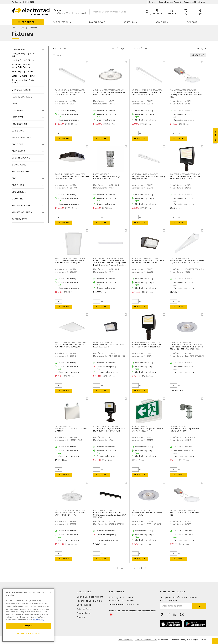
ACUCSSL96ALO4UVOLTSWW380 (70, 90)
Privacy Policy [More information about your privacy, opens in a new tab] (38, 620)
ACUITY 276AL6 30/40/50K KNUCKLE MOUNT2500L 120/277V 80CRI (109, 430)
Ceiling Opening (21, 158)
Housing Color (21, 205)
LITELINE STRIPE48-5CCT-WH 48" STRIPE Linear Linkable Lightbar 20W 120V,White (109, 515)
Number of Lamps (22, 212)
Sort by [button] (200, 48)
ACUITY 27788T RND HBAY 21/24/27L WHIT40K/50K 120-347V (71, 514)
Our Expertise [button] (61, 22)
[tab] (28, 50)
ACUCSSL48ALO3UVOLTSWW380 (147, 90)
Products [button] (28, 22)
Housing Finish (20, 124)
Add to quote (178, 391)
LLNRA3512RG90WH (141, 510)
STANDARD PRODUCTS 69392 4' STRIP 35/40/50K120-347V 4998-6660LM (187, 262)
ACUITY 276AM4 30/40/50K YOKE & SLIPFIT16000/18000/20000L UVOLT (147, 346)
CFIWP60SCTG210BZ (103, 342)
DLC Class (18, 185)
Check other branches (68, 120)
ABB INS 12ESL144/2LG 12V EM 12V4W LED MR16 (71, 430)
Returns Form (84, 609)
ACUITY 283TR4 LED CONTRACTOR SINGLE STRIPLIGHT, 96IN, (70, 94)
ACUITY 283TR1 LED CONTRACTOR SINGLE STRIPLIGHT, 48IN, (147, 94)
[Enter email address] (176, 606)
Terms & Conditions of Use (146, 640)
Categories (19, 49)
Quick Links (84, 592)
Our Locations (84, 605)
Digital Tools (97, 22)
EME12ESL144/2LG (63, 426)
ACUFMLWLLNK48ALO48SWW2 (146, 174)
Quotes (152, 2)
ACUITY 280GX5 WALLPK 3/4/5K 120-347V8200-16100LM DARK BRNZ (148, 262)
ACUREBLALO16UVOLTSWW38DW (108, 90)
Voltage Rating (21, 138)
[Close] (51, 593)
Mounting (18, 199)
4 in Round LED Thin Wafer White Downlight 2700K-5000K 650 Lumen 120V (186, 95)
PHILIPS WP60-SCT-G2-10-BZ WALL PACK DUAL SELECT (109, 346)
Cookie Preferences (126, 640)
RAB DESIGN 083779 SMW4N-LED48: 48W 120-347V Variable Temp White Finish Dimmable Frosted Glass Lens (110, 263)
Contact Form (84, 613)
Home (14, 28)
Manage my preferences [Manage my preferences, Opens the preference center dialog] (28, 633)
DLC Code (17, 144)
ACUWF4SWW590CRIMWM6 (183, 90)
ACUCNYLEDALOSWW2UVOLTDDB (70, 174)
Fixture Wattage (22, 97)
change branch (80, 13)
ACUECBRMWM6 (139, 426)
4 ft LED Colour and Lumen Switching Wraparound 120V (148, 178)
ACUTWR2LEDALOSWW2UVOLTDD (147, 258)
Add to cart (63, 138)
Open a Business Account (170, 2)
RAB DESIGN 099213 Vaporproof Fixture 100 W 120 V (184, 430)
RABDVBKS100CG (178, 426)
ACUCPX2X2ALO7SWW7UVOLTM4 (70, 342)
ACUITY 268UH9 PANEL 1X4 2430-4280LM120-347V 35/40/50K (70, 262)
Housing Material (22, 172)
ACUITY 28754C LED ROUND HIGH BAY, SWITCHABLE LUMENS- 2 (110, 94)
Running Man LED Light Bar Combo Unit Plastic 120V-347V (147, 430)
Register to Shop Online (194, 2)
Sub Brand (18, 131)
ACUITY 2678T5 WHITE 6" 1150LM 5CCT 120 (187, 514)
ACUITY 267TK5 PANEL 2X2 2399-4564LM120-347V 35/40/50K (70, 346)
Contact (192, 22)
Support (19, 2)
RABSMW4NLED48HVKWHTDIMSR (108, 258)
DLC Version (19, 192)
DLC (14, 178)
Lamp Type (18, 117)
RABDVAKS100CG (101, 174)
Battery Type (19, 219)
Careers (81, 617)
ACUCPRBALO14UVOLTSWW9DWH (70, 510)
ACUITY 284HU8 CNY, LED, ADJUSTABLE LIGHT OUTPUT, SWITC (72, 178)
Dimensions (18, 151)
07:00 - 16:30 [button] (62, 13)
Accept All (28, 626)
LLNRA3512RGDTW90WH (181, 342)
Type (14, 104)
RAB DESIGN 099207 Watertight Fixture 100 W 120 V (107, 178)
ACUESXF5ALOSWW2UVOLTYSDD (185, 174)
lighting (24, 28)
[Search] (120, 12)
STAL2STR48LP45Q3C (180, 258)
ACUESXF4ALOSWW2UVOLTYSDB (147, 342)
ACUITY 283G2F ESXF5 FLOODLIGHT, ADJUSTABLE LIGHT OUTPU (186, 178)
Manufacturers (21, 90)
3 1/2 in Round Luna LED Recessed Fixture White (147, 514)
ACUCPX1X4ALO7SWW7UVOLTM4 (70, 258)
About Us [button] (161, 22)
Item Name (17, 110)
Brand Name (19, 165)
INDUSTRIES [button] (129, 22)
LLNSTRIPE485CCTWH (103, 510)
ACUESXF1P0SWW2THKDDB (106, 426)
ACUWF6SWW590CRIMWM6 (183, 510)
